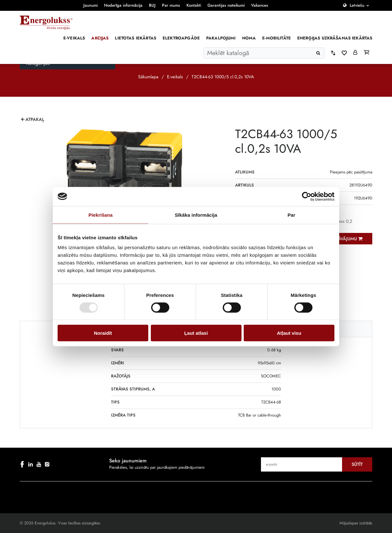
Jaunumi (91, 5)
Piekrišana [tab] (101, 215)
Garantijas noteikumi (226, 5)
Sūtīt (357, 464)
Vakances (260, 5)
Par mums (171, 5)
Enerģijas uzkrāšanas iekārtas (335, 38)
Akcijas (100, 38)
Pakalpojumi (221, 38)
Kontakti (194, 5)
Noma (249, 38)
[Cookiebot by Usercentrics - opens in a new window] (307, 196)
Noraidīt (103, 333)
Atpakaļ (35, 119)
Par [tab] (292, 215)
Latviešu (357, 5)
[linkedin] (31, 464)
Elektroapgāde (181, 38)
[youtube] (39, 464)
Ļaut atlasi (196, 333)
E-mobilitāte (276, 38)
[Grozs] (366, 53)
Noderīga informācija (123, 5)
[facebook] (22, 464)
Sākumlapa (148, 77)
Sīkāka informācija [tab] (196, 215)
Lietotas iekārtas (136, 38)
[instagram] (47, 464)
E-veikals (74, 38)
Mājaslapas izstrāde (356, 523)
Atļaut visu (289, 333)
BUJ (152, 5)
